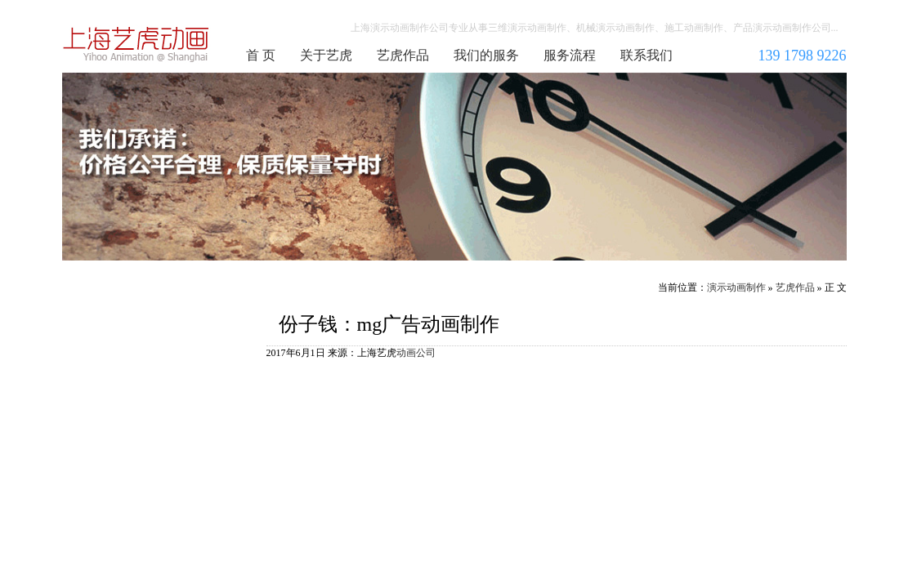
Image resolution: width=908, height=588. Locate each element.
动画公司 (416, 353)
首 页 (261, 55)
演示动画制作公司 (136, 44)
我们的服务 (486, 55)
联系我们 (646, 55)
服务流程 (570, 55)
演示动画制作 (736, 287)
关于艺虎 (326, 55)
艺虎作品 (403, 55)
